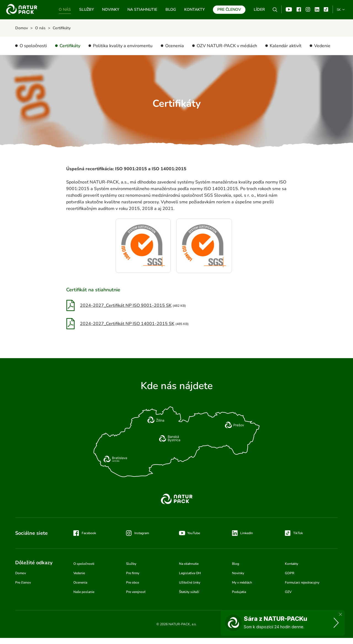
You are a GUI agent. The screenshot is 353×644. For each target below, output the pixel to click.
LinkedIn (247, 533)
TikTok (326, 9)
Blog (171, 10)
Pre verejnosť (136, 592)
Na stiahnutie (142, 10)
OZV (288, 592)
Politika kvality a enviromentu (123, 46)
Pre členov (229, 10)
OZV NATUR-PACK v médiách (227, 46)
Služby (86, 10)
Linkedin (317, 9)
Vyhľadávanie (275, 10)
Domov (21, 573)
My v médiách (242, 582)
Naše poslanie (84, 592)
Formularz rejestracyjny (302, 582)
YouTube (289, 9)
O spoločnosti (33, 46)
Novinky (111, 10)
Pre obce (133, 582)
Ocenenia (175, 46)
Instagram (308, 9)
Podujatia (239, 592)
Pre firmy (133, 573)
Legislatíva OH (190, 573)
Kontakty (194, 10)
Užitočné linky (190, 582)
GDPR (290, 573)
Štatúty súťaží (189, 592)
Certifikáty (70, 46)
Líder (259, 10)
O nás (65, 10)
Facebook (299, 9)
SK (339, 10)
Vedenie (322, 46)
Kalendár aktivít (286, 46)
